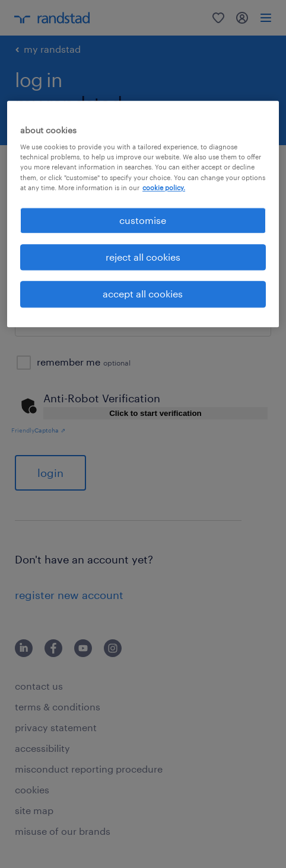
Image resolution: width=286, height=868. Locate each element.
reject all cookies (143, 257)
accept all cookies (143, 294)
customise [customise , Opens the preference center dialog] (143, 220)
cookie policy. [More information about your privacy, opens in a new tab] (164, 188)
